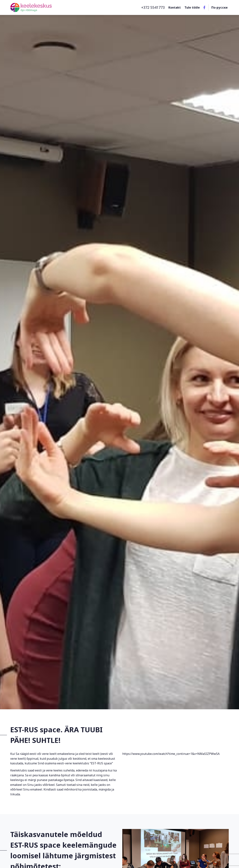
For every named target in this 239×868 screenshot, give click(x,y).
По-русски (219, 7)
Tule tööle (192, 7)
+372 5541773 (153, 7)
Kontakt (175, 7)
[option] (119, 355)
